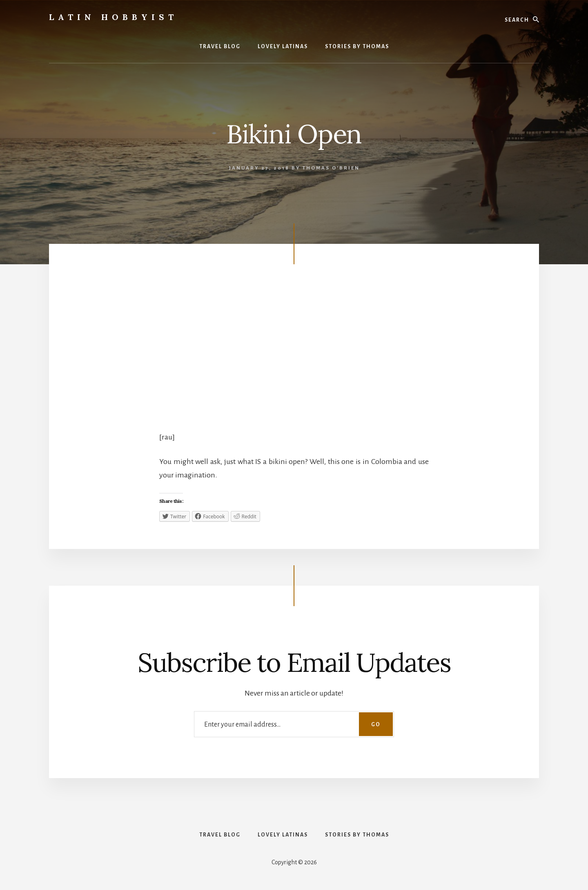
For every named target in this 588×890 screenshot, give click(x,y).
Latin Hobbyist (113, 17)
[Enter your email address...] (294, 724)
